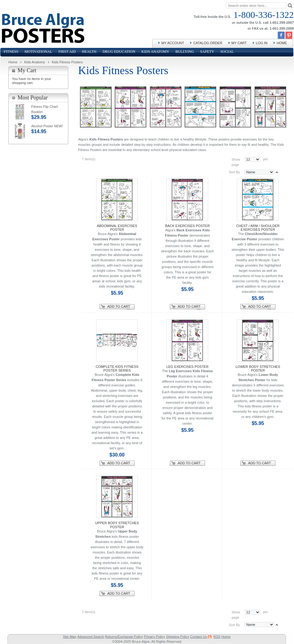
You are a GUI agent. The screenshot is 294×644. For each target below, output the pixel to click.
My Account (173, 43)
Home (282, 43)
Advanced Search (91, 637)
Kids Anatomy (34, 62)
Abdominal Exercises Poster (117, 228)
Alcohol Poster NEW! (47, 126)
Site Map (70, 637)
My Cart (239, 43)
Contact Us (199, 637)
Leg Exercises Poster (187, 367)
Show (236, 159)
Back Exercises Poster (187, 226)
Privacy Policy (154, 637)
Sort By (234, 172)
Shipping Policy (178, 637)
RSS (217, 637)
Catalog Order (208, 43)
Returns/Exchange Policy (124, 637)
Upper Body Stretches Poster (117, 525)
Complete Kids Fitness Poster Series (117, 368)
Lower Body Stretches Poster (258, 368)
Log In (262, 43)
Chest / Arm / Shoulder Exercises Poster (258, 228)
